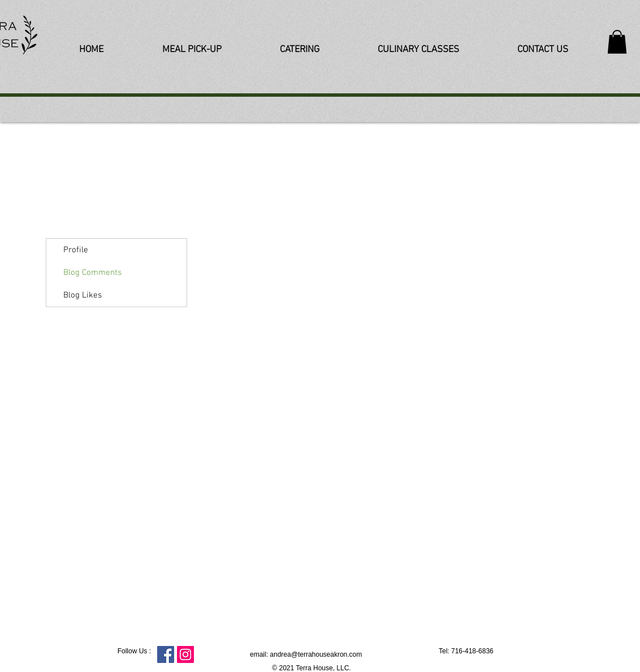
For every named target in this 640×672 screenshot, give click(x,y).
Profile (76, 250)
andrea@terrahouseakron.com (316, 654)
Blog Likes (83, 295)
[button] (617, 42)
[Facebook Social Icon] (166, 654)
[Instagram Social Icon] (185, 654)
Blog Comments (92, 273)
